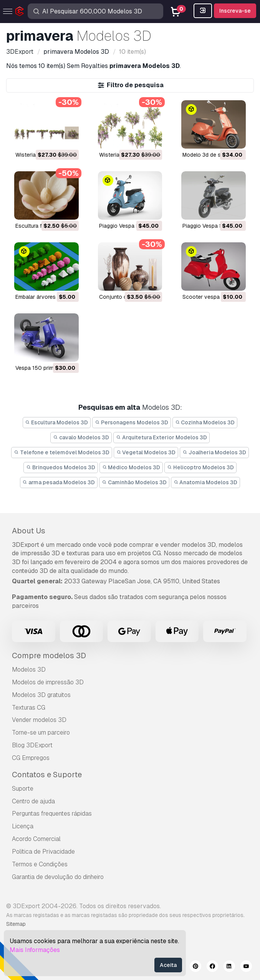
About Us (29, 531)
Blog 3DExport (32, 745)
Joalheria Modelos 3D (214, 452)
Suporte (23, 789)
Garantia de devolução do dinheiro (58, 877)
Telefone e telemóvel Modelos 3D (62, 452)
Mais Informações (35, 950)
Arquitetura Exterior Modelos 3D (161, 437)
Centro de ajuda (33, 801)
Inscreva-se (235, 11)
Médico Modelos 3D (131, 467)
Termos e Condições (40, 864)
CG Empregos (31, 758)
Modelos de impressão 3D (48, 682)
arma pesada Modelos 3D (59, 482)
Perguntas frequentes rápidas (52, 814)
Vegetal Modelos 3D (146, 452)
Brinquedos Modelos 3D (61, 467)
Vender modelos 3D (39, 720)
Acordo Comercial (36, 839)
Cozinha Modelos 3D (205, 422)
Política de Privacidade (43, 852)
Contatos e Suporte (47, 775)
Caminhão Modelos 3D (134, 482)
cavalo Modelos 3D (81, 437)
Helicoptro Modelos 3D (200, 467)
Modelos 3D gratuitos (41, 695)
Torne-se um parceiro (41, 733)
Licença (23, 826)
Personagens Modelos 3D (132, 422)
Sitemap (16, 924)
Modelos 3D (29, 670)
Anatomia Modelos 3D (206, 482)
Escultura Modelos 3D (57, 422)
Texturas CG (29, 708)
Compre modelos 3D (49, 656)
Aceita (168, 965)
